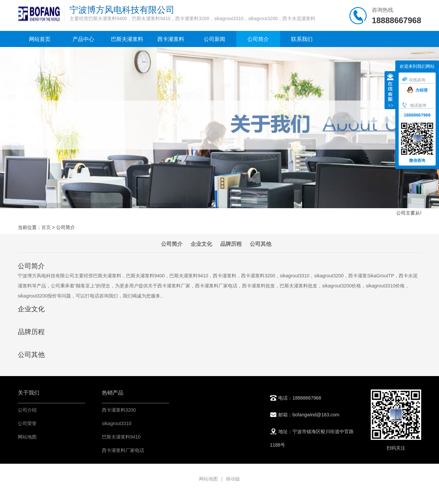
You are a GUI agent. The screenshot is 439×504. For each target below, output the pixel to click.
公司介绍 (27, 410)
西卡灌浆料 (171, 39)
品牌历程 (231, 244)
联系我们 (302, 39)
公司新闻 (214, 39)
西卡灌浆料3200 (119, 410)
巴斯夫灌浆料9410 (121, 437)
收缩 (390, 91)
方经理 (417, 90)
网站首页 (40, 39)
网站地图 (27, 437)
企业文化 (201, 244)
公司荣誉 (27, 423)
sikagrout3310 (117, 423)
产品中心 (83, 39)
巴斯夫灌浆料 (127, 39)
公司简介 (258, 39)
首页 (46, 227)
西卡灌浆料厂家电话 (123, 450)
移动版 (233, 479)
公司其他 (261, 244)
